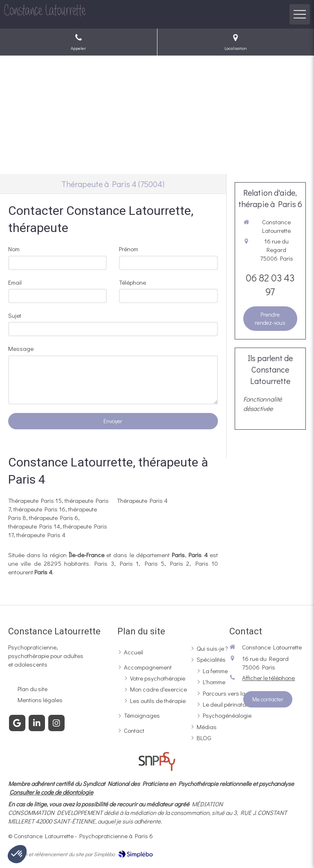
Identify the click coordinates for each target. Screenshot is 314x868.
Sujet (15, 315)
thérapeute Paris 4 (41, 535)
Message (21, 348)
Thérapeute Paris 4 (142, 500)
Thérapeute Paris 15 (35, 500)
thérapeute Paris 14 (34, 526)
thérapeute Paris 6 (54, 518)
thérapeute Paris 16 (39, 509)
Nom (14, 249)
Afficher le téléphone (268, 678)
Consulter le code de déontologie (51, 792)
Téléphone (132, 282)
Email (15, 282)
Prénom (129, 249)
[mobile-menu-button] (300, 14)
